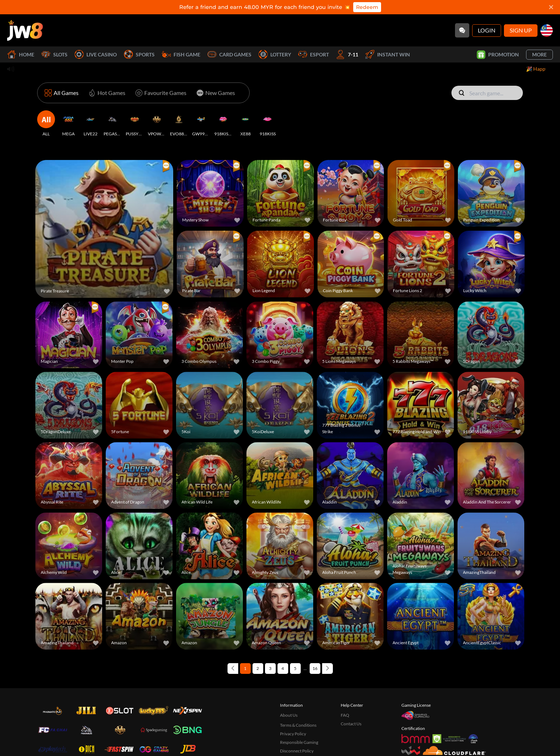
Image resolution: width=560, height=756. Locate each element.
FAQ (345, 715)
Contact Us (351, 724)
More (539, 54)
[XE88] (245, 124)
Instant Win (388, 54)
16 (315, 668)
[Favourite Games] (159, 93)
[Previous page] (233, 669)
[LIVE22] (90, 124)
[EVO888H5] (179, 124)
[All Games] (62, 93)
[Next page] (327, 669)
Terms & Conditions (298, 725)
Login (487, 30)
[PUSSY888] (135, 124)
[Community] (462, 30)
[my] (547, 31)
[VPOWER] (157, 124)
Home (21, 54)
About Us (289, 715)
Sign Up (521, 30)
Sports (139, 54)
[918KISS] (267, 124)
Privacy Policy (293, 734)
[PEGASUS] (112, 124)
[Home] (25, 30)
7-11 (347, 54)
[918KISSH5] (223, 124)
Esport (314, 54)
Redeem (367, 7)
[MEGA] (68, 124)
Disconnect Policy (297, 751)
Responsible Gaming (299, 742)
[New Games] (214, 93)
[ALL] (46, 124)
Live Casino (96, 54)
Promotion (498, 55)
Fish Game (181, 54)
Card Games (229, 54)
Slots (54, 54)
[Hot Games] (106, 93)
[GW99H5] (201, 124)
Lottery (275, 54)
